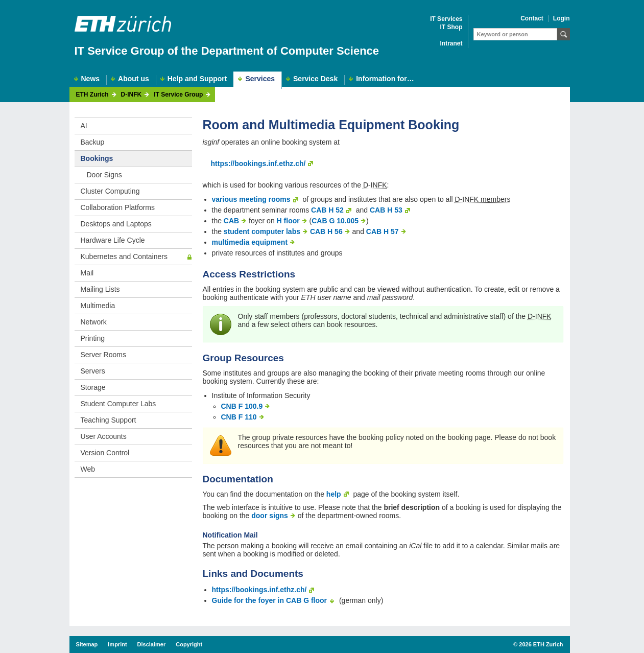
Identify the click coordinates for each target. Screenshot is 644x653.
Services (260, 79)
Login (562, 19)
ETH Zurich (92, 95)
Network (94, 322)
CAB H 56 (326, 231)
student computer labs (262, 231)
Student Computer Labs (118, 404)
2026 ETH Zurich (541, 644)
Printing (93, 338)
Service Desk (315, 79)
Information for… (385, 79)
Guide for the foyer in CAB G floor (270, 600)
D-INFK (132, 95)
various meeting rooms (251, 199)
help (334, 494)
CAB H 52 (327, 210)
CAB (231, 221)
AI (84, 126)
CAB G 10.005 (335, 221)
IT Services (446, 19)
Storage (93, 387)
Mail (87, 273)
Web (88, 469)
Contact (532, 19)
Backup (93, 142)
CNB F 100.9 (242, 406)
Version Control (105, 453)
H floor (288, 221)
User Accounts (104, 436)
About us (134, 79)
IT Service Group (178, 95)
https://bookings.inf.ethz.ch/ (258, 164)
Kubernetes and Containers (124, 256)
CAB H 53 (386, 210)
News (91, 79)
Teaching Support (109, 420)
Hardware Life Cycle (113, 240)
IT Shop (451, 27)
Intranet (451, 44)
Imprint (117, 644)
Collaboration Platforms (118, 207)
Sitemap (87, 644)
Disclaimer (152, 644)
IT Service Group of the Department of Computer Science (227, 51)
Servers (93, 371)
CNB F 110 (239, 417)
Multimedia (98, 306)
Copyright (189, 644)
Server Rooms (103, 355)
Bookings (97, 158)
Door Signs (104, 175)
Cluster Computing (110, 191)
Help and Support (197, 79)
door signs (270, 516)
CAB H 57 (383, 231)
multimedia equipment (250, 242)
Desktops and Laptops (116, 224)
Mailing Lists (100, 289)
